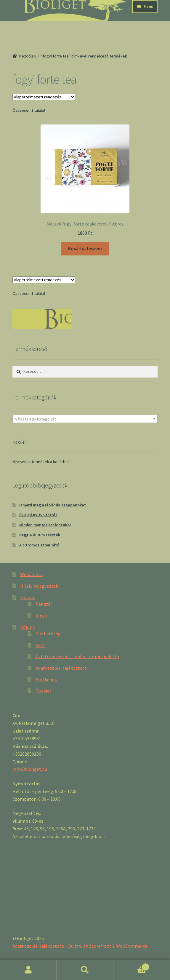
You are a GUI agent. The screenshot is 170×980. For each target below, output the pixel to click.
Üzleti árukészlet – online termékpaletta (77, 656)
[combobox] (85, 419)
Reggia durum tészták (40, 535)
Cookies (44, 691)
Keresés (85, 970)
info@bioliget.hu (30, 769)
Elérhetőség (48, 634)
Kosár (41, 616)
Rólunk (27, 627)
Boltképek (46, 680)
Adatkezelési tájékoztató (61, 668)
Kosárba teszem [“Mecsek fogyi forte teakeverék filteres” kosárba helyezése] (85, 248)
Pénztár (44, 604)
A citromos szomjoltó (39, 545)
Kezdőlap (28, 56)
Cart (131, 966)
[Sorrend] (44, 97)
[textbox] (85, 419)
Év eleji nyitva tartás (38, 515)
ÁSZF (41, 645)
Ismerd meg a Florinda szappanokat (53, 505)
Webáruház (32, 574)
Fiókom (28, 597)
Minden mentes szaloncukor (45, 525)
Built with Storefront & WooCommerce (108, 946)
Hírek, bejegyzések (39, 586)
